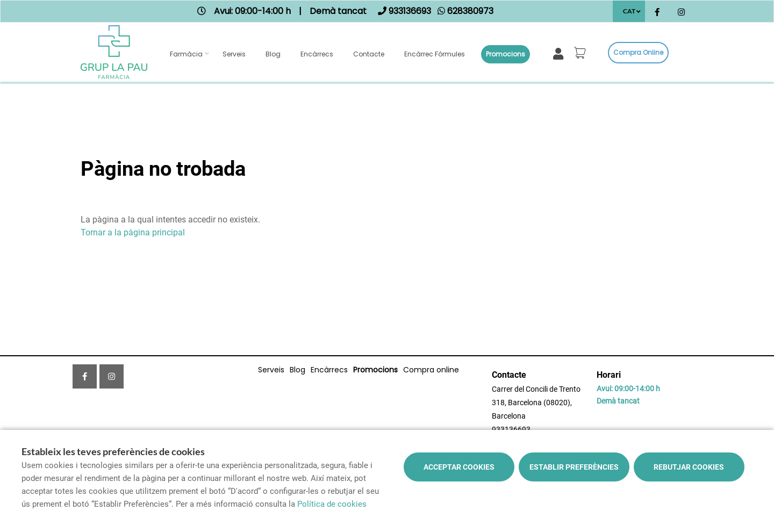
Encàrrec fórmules (435, 54)
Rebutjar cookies (689, 467)
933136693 (511, 429)
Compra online (638, 52)
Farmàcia (186, 54)
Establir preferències (574, 467)
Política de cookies (332, 504)
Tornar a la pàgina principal (133, 232)
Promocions (506, 54)
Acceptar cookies (459, 467)
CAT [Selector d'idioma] (629, 11)
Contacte (369, 54)
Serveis (234, 54)
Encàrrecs (317, 54)
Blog (273, 54)
